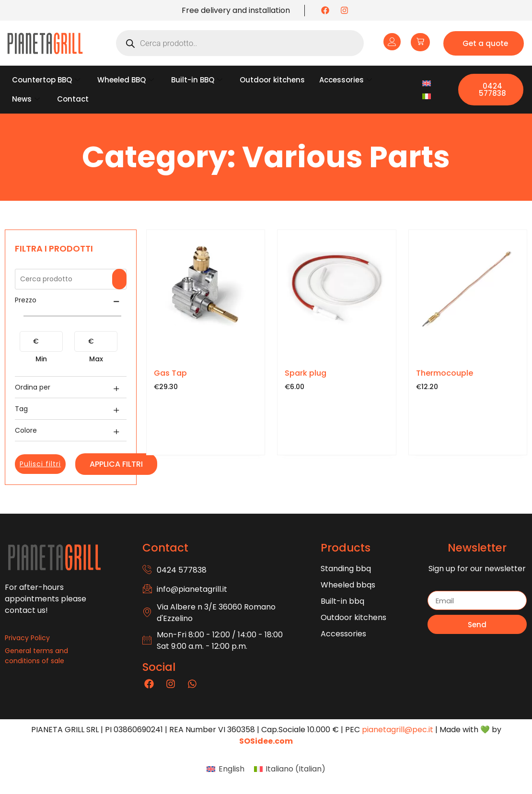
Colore (26, 430)
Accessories (346, 80)
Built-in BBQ (197, 80)
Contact (73, 99)
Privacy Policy (27, 638)
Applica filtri (116, 464)
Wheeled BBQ (126, 80)
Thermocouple (445, 373)
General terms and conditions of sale (36, 656)
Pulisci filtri (40, 464)
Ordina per (33, 387)
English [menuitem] (231, 769)
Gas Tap (170, 373)
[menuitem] (427, 83)
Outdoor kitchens (272, 80)
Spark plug (306, 373)
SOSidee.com (266, 741)
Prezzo (26, 300)
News (26, 99)
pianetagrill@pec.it (398, 730)
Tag (21, 409)
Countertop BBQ (46, 80)
